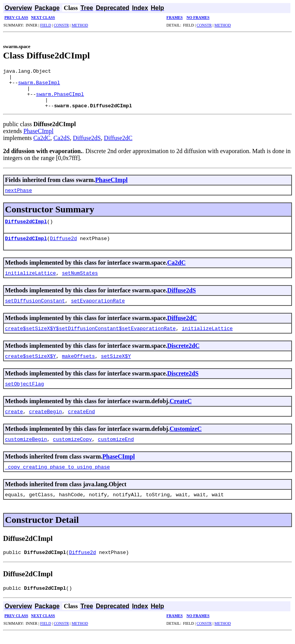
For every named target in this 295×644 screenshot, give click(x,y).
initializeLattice (31, 281)
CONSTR (61, 25)
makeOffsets (78, 364)
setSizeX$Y (116, 364)
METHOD (80, 25)
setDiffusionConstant (35, 309)
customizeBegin (26, 447)
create (14, 419)
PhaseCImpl (38, 139)
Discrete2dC (183, 354)
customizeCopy (72, 447)
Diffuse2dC (118, 146)
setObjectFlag (24, 392)
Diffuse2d (63, 246)
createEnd (81, 419)
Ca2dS (62, 146)
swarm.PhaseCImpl (60, 100)
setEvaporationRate (98, 309)
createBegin (45, 419)
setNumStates (80, 281)
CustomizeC (186, 437)
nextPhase (18, 198)
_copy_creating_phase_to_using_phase (57, 475)
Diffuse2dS (87, 146)
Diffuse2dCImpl (26, 229)
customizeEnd (116, 447)
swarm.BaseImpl (39, 86)
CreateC (181, 409)
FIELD (46, 25)
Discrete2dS (183, 381)
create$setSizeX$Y (31, 364)
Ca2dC (42, 146)
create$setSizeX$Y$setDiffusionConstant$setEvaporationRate (90, 336)
